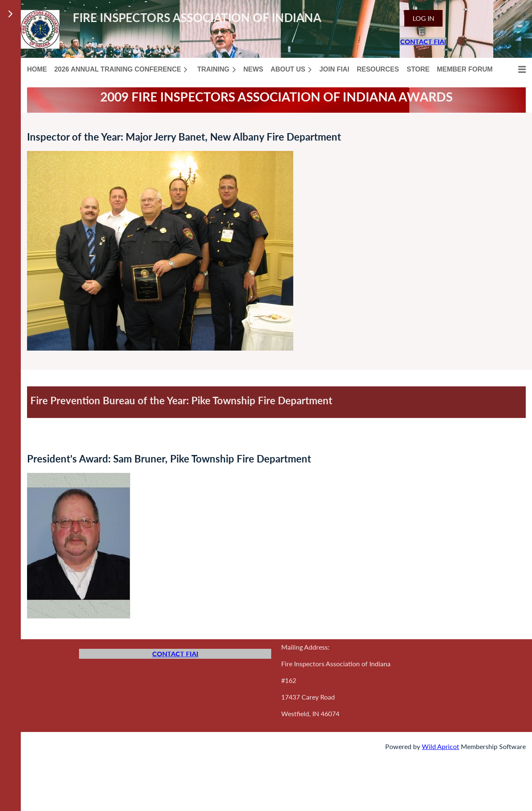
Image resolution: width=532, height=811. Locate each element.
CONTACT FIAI (423, 41)
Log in (423, 18)
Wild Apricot (440, 746)
